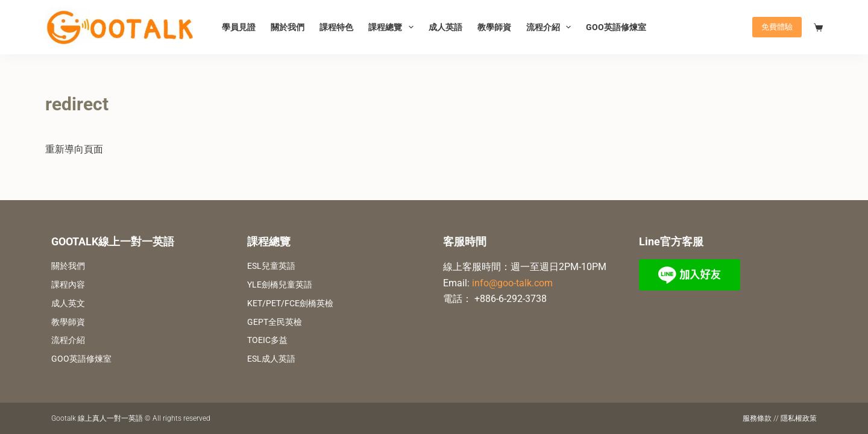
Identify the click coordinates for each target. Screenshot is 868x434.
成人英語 (445, 27)
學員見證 (239, 27)
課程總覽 (393, 27)
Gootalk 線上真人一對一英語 (97, 418)
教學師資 (494, 27)
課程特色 (336, 27)
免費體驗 (777, 27)
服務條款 (757, 418)
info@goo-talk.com (512, 283)
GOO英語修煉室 (616, 27)
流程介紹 (551, 27)
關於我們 (288, 27)
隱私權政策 (799, 418)
